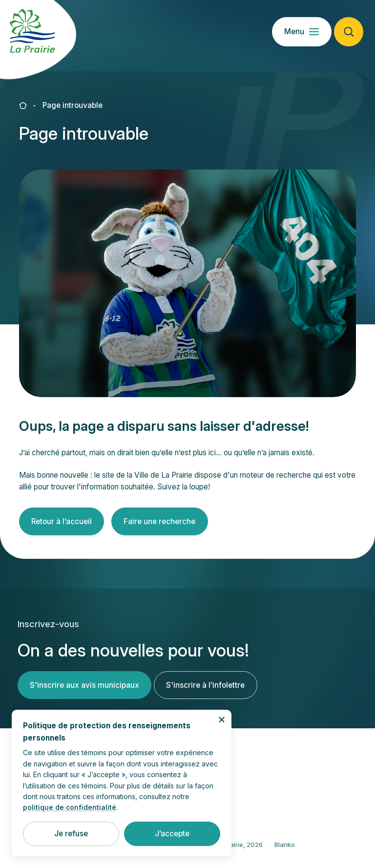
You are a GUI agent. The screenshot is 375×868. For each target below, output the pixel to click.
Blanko (285, 852)
